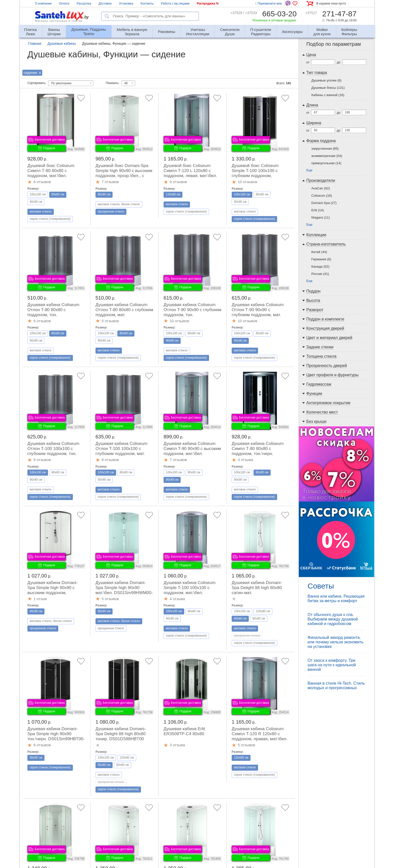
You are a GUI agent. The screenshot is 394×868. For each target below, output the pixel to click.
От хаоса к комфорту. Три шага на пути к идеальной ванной (332, 665)
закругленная (325, 149)
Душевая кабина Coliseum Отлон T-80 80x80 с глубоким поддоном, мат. (124, 310)
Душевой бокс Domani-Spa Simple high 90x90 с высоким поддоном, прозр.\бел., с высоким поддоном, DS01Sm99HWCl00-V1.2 (124, 176)
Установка (126, 4)
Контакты (147, 4)
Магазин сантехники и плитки (59, 21)
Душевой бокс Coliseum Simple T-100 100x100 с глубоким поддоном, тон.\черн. (255, 173)
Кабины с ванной (328, 95)
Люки (30, 30)
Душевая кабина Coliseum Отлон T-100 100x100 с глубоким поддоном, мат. (121, 449)
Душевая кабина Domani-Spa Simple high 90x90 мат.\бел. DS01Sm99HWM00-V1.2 (124, 590)
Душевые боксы (328, 88)
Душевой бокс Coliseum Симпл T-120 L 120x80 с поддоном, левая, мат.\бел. (190, 171)
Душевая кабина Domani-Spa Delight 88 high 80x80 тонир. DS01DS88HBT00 (121, 734)
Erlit (318, 210)
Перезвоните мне (269, 4)
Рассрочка (84, 4)
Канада (320, 266)
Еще (309, 170)
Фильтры (349, 30)
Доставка (105, 4)
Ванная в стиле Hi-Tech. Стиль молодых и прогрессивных (336, 686)
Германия (321, 259)
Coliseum (322, 196)
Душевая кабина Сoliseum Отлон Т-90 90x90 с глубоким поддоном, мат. (258, 310)
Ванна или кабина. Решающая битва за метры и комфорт (336, 598)
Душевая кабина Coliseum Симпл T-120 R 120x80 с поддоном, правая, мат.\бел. (260, 734)
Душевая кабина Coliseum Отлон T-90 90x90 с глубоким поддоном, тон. (192, 310)
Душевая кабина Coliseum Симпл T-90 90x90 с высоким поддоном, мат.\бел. (192, 449)
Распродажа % (208, 4)
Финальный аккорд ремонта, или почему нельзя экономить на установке (336, 642)
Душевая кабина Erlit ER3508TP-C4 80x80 (184, 731)
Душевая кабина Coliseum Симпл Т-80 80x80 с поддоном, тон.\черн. (258, 449)
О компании (43, 4)
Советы (321, 586)
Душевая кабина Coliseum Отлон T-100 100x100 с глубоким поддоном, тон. (53, 449)
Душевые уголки (326, 80)
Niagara (321, 217)
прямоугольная (326, 163)
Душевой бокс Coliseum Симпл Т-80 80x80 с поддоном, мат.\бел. (51, 171)
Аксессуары (292, 32)
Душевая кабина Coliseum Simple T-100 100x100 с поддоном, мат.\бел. (190, 588)
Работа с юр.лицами (175, 4)
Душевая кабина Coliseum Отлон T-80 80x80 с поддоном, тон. (53, 310)
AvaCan (321, 188)
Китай (319, 252)
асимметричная (327, 156)
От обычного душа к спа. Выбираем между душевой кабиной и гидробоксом (333, 619)
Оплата (64, 4)
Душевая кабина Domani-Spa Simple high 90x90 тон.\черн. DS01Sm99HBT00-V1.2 (56, 736)
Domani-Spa (324, 203)
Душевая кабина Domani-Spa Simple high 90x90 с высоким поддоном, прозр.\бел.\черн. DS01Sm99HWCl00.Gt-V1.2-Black (55, 595)
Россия (320, 274)
